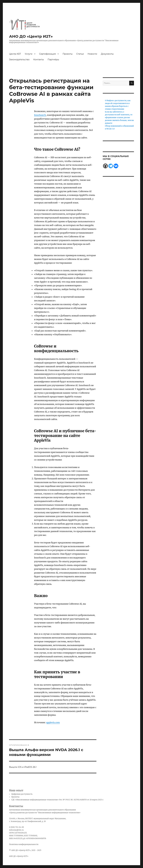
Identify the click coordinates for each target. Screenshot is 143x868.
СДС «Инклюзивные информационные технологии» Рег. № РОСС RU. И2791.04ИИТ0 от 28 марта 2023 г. (57, 800)
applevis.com (53, 722)
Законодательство (19, 60)
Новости (92, 54)
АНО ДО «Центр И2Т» (31, 36)
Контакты (39, 60)
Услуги (28, 54)
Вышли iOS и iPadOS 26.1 (23, 767)
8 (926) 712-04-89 (16, 827)
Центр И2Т (15, 54)
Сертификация (48, 54)
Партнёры (53, 60)
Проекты (68, 54)
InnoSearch (40, 115)
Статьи (80, 54)
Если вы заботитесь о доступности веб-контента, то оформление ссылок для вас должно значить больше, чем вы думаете (119, 118)
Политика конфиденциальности (24, 844)
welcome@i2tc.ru (16, 830)
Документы (107, 54)
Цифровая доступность (22, 794)
